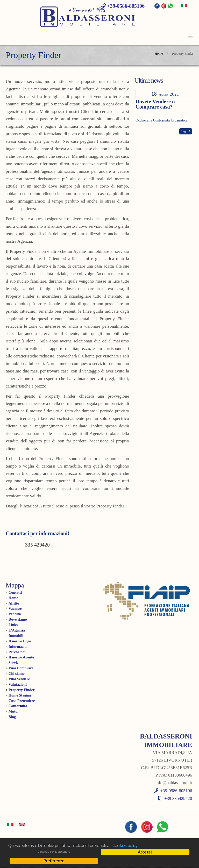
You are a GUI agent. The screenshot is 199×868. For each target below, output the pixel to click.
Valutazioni (18, 684)
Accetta (145, 852)
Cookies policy (125, 845)
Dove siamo (18, 619)
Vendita (15, 614)
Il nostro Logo (20, 641)
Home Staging (20, 695)
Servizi (14, 663)
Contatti (15, 592)
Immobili (16, 636)
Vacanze (15, 608)
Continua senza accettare (54, 852)
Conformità (18, 706)
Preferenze (54, 861)
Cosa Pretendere (22, 701)
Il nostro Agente (21, 657)
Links (13, 625)
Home (159, 53)
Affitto (14, 603)
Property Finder (22, 690)
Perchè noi (17, 652)
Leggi (186, 131)
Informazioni (19, 647)
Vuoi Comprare (21, 668)
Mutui (14, 711)
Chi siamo (17, 673)
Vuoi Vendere (19, 679)
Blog (12, 717)
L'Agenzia (17, 630)
